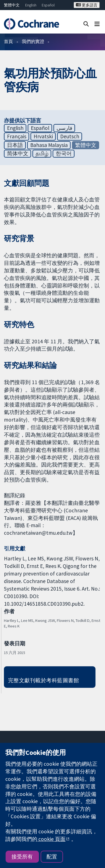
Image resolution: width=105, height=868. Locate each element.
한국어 (64, 153)
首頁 (8, 41)
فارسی (64, 128)
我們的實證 (33, 41)
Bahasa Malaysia (49, 145)
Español (48, 5)
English (31, 5)
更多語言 (87, 5)
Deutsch (70, 136)
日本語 (15, 145)
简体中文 (18, 153)
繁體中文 (12, 5)
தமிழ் (42, 153)
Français (17, 136)
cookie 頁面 (51, 839)
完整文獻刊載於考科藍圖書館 (44, 680)
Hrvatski (43, 136)
